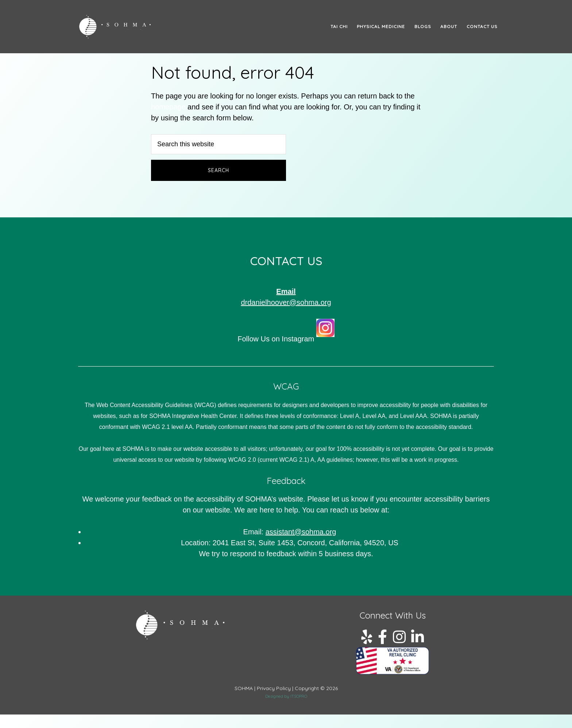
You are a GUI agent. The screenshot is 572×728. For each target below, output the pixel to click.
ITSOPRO (299, 696)
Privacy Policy (274, 688)
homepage (168, 107)
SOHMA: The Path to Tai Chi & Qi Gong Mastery (144, 27)
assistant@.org (301, 532)
